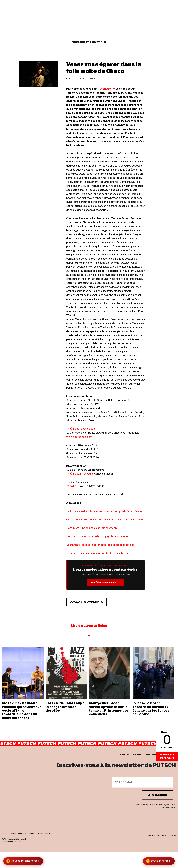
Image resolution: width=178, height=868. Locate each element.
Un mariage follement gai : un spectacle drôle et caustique (100, 545)
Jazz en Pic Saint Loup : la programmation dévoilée (65, 722)
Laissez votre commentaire (94, 616)
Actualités (70, 11)
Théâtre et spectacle (89, 42)
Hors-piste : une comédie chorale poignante (92, 528)
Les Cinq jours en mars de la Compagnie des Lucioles (97, 536)
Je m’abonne (111, 11)
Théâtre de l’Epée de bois (81, 429)
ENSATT (71, 486)
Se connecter (158, 11)
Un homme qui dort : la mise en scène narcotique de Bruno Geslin (104, 511)
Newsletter (132, 11)
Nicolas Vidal (77, 78)
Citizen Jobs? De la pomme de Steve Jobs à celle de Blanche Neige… (105, 520)
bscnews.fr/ (107, 89)
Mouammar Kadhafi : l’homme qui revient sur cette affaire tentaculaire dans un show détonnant (22, 726)
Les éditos (89, 11)
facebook (125, 771)
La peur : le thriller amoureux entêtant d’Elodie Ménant (98, 553)
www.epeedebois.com (79, 437)
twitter (137, 771)
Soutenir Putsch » (159, 861)
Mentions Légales (9, 849)
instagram (150, 771)
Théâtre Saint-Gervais (80, 474)
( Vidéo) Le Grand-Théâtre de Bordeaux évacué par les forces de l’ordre (151, 724)
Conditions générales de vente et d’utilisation (35, 849)
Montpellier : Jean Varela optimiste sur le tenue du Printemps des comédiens (109, 724)
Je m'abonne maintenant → (105, 582)
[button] (175, 12)
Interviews (50, 11)
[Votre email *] (142, 798)
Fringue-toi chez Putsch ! (23, 861)
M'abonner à (167, 757)
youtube (163, 771)
